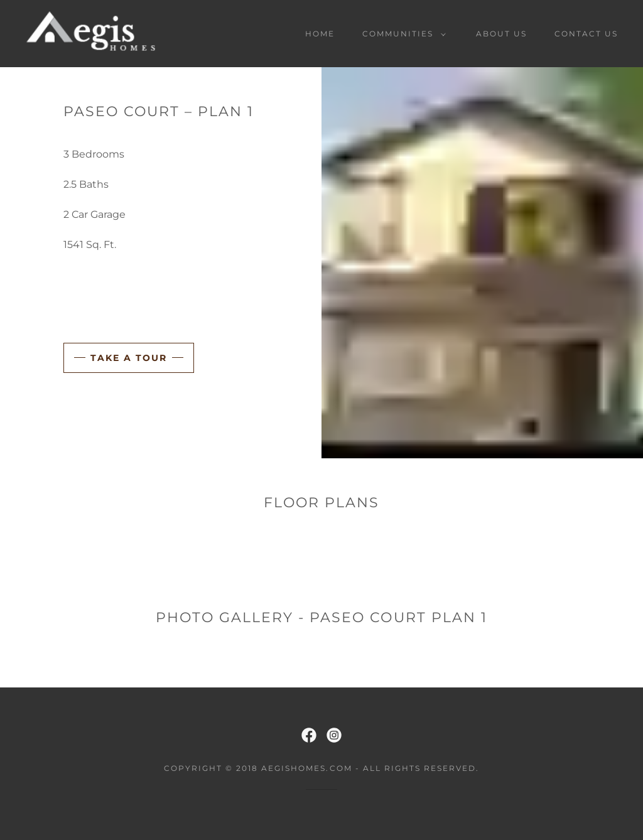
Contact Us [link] (586, 34)
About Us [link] (501, 34)
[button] (402, 34)
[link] (91, 33)
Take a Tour (129, 358)
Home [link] (320, 34)
